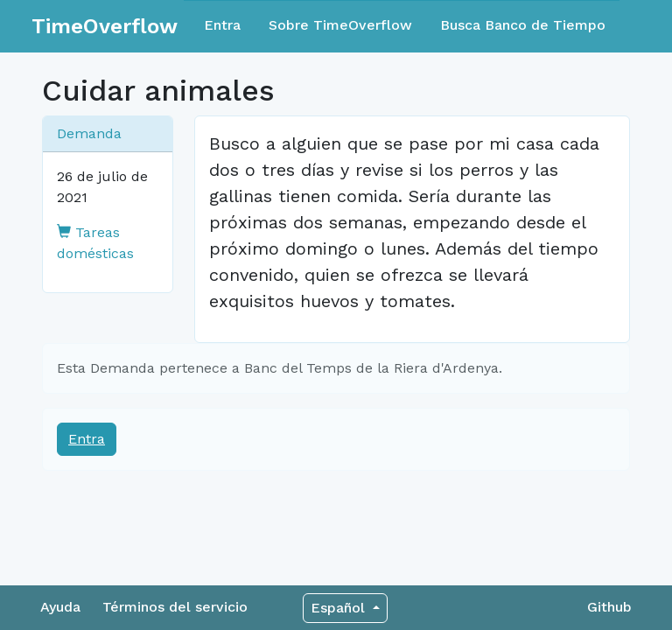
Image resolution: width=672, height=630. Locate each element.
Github (609, 607)
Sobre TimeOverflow (340, 25)
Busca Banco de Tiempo (523, 25)
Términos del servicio (175, 607)
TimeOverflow (105, 26)
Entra (222, 25)
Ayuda (60, 607)
